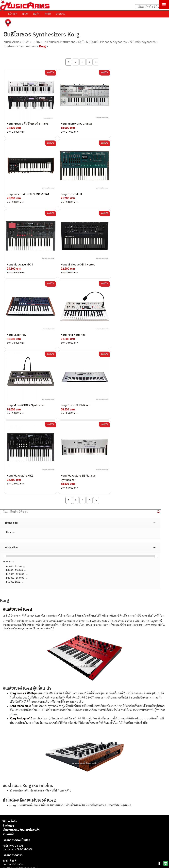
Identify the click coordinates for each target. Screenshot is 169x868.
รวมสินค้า (8, 676)
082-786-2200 (48, 752)
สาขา (25, 14)
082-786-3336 (38, 748)
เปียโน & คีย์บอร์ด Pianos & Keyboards (102, 42)
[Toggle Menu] (164, 5)
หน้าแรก (13, 14)
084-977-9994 (40, 740)
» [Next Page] (96, 62)
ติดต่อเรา (8, 667)
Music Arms (12, 42)
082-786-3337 (40, 733)
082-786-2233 (51, 767)
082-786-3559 (41, 729)
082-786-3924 (31, 756)
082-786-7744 (45, 744)
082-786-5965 (47, 771)
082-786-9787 (40, 763)
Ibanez (6, 847)
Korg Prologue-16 (21, 560)
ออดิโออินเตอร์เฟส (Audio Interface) (22, 833)
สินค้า (36, 14)
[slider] (4, 398)
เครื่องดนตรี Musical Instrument (54, 42)
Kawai (6, 851)
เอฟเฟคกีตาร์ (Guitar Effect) (17, 825)
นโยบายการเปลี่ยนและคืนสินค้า (21, 672)
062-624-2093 (42, 725)
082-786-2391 (47, 775)
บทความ (61, 14)
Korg (42, 46)
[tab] (80, 365)
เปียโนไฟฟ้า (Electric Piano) (17, 821)
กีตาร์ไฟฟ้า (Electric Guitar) (17, 810)
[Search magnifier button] (158, 354)
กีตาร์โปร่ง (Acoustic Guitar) (17, 814)
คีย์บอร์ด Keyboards (143, 42)
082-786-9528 (32, 760)
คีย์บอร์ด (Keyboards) (14, 818)
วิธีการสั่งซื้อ (10, 663)
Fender (6, 840)
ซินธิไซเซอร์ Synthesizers (20, 46)
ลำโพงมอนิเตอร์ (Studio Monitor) (20, 836)
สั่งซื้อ (48, 14)
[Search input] (150, 7)
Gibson (6, 844)
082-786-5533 (40, 737)
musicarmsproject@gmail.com (26, 805)
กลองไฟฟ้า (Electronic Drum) (18, 829)
